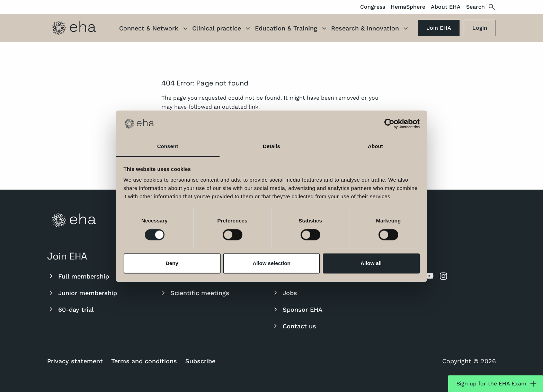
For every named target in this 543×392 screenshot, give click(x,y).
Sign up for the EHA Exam (497, 384)
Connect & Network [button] (154, 29)
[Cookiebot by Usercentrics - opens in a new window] (389, 124)
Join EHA (439, 28)
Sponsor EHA (297, 309)
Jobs (284, 293)
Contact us (294, 326)
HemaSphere (408, 7)
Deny (172, 263)
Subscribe (200, 361)
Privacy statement (75, 361)
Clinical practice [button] (222, 29)
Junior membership (82, 293)
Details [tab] (271, 147)
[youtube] (429, 276)
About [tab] (375, 147)
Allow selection (271, 263)
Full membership (78, 276)
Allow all (371, 263)
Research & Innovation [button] (371, 29)
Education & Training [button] (292, 29)
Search (481, 7)
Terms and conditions (144, 361)
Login (480, 28)
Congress (373, 7)
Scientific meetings (194, 293)
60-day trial (70, 309)
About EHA (446, 7)
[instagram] (443, 276)
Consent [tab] (168, 147)
